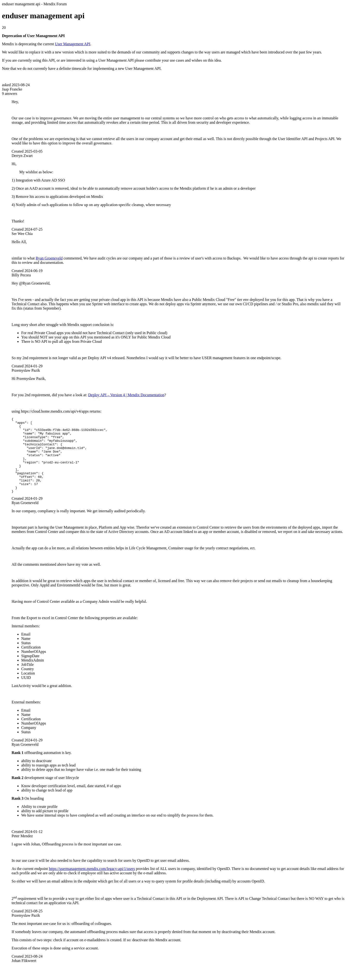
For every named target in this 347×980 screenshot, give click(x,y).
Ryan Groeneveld (49, 258)
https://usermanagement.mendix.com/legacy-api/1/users (92, 884)
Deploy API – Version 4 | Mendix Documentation (126, 395)
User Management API (73, 44)
